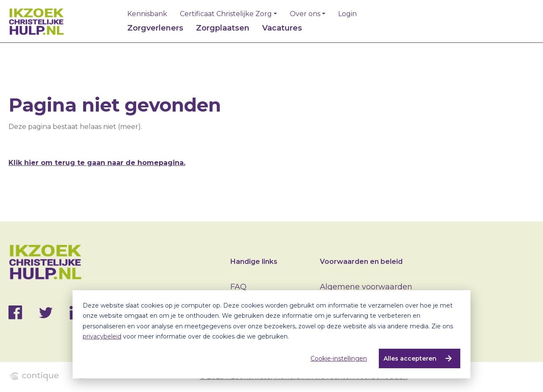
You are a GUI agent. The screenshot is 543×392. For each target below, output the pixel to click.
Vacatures (282, 28)
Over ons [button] (305, 14)
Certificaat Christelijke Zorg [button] (226, 14)
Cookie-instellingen (339, 358)
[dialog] (271, 334)
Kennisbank (147, 14)
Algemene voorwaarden (366, 287)
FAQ (238, 287)
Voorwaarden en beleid (361, 262)
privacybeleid (102, 336)
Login (347, 14)
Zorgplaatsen (223, 28)
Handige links (254, 262)
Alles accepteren (410, 358)
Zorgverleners (155, 28)
